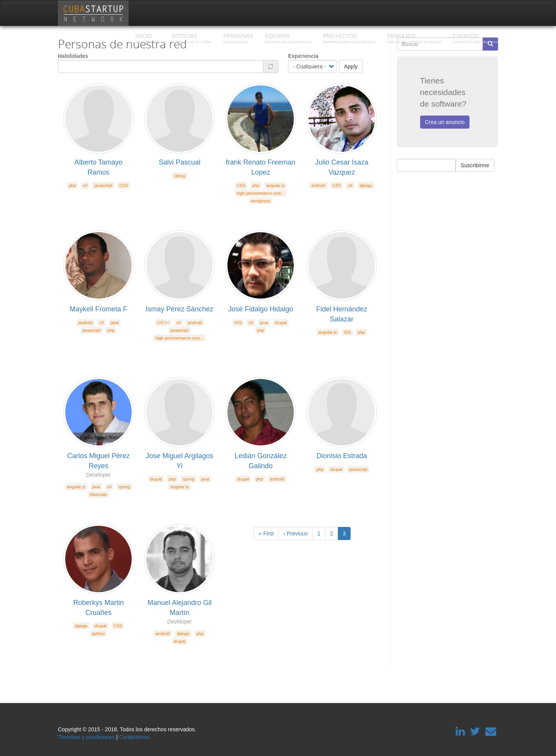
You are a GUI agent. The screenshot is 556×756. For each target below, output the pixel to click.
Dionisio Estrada (342, 456)
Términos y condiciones (86, 737)
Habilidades (73, 56)
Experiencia (303, 56)
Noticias (192, 39)
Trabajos (414, 39)
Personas (238, 39)
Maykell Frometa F (98, 309)
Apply (351, 66)
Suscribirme (475, 165)
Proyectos (349, 39)
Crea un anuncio (445, 122)
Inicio (148, 39)
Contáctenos (134, 737)
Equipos (288, 39)
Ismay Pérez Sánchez (179, 309)
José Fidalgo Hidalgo (261, 309)
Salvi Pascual (180, 162)
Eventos (475, 39)
